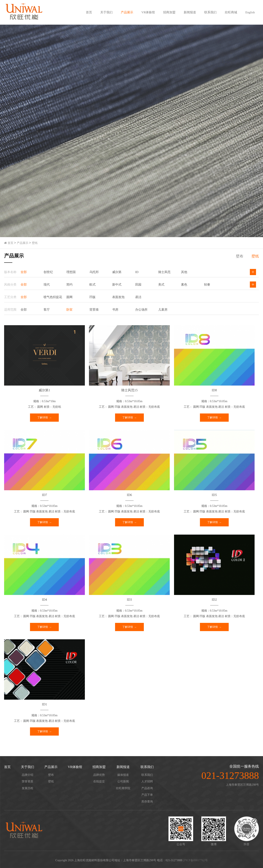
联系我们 (210, 12)
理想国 (71, 272)
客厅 (47, 310)
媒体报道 (123, 775)
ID (137, 272)
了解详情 (43, 417)
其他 (184, 272)
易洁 (138, 297)
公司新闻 (123, 781)
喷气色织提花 (53, 297)
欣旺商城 (231, 12)
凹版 (92, 297)
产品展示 (127, 12)
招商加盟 (169, 12)
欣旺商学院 (123, 788)
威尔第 (117, 272)
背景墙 (94, 310)
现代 (47, 285)
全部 (24, 272)
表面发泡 (118, 297)
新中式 (117, 285)
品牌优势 (99, 775)
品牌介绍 (28, 775)
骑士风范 (164, 272)
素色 (184, 285)
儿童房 (163, 310)
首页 (89, 12)
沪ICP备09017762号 (195, 860)
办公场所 (141, 310)
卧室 (69, 310)
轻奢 (207, 285)
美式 (161, 285)
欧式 (92, 285)
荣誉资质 (28, 781)
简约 (69, 285)
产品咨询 (147, 788)
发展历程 (28, 788)
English (250, 12)
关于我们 (106, 12)
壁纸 (35, 243)
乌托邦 (94, 272)
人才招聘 (147, 781)
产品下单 (147, 795)
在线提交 (99, 781)
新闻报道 (190, 12)
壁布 (240, 256)
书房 (115, 310)
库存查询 (147, 802)
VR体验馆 (148, 12)
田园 (138, 285)
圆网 (69, 297)
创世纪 (48, 272)
